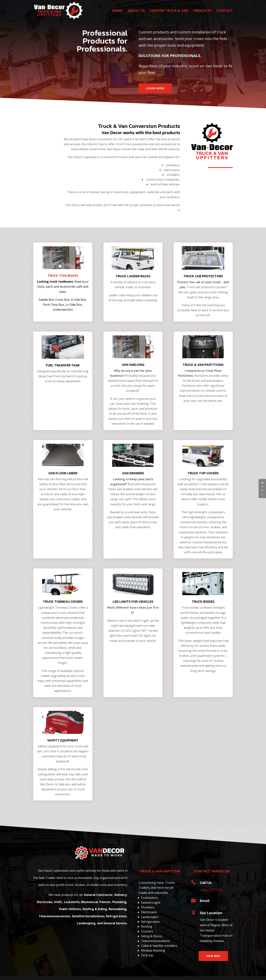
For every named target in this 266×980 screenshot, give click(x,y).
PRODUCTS (202, 11)
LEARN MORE (155, 88)
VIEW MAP (213, 956)
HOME (117, 11)
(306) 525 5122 (211, 890)
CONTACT (225, 11)
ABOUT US (136, 11)
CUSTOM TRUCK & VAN (169, 11)
